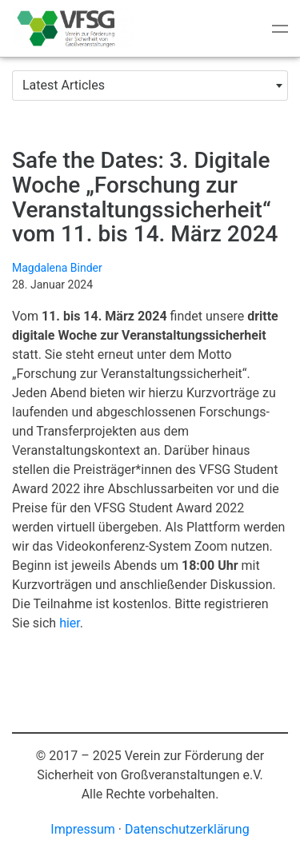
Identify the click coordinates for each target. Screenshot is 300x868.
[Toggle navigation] (280, 28)
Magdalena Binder (57, 268)
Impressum (83, 829)
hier (70, 623)
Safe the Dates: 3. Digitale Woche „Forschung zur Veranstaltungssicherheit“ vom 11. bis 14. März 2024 (145, 197)
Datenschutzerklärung (187, 829)
